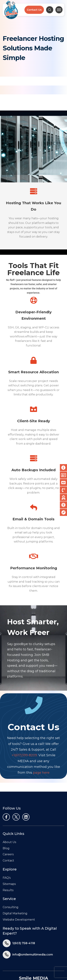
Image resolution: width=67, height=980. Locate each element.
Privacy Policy (23, 959)
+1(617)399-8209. (25, 728)
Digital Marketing (15, 886)
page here (41, 745)
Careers (8, 827)
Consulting (11, 879)
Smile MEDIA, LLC (27, 968)
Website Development (19, 892)
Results (8, 862)
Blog (6, 820)
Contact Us (34, 10)
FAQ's (7, 850)
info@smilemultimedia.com (33, 927)
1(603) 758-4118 (24, 916)
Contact (8, 833)
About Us (9, 814)
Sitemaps (9, 856)
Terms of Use (45, 959)
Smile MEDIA (33, 950)
